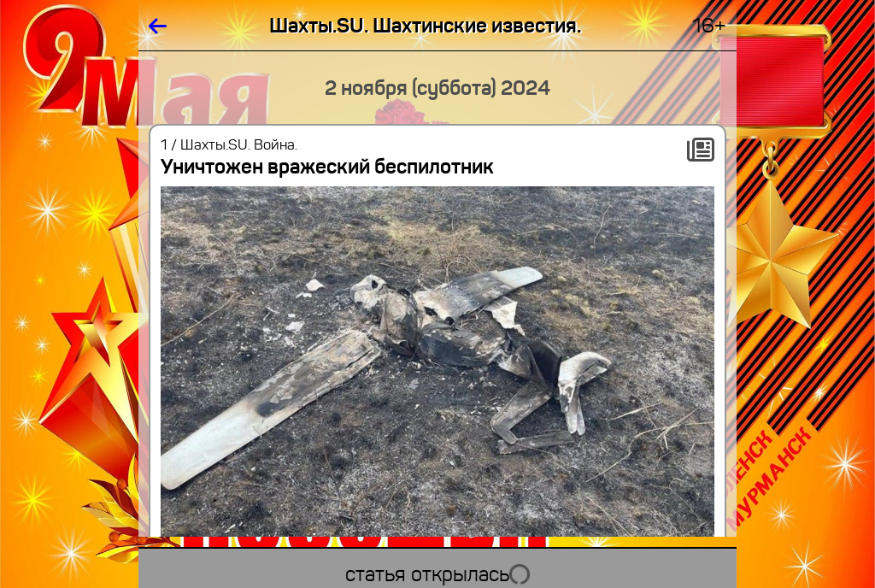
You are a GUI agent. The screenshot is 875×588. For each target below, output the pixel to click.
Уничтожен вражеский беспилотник (327, 167)
